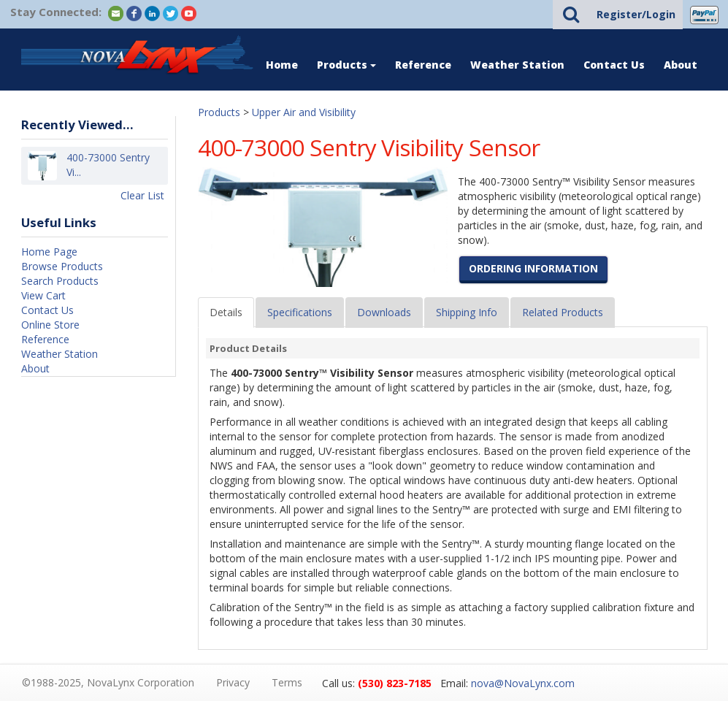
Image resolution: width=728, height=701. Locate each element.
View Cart (43, 295)
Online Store (50, 325)
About (681, 65)
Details (226, 312)
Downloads (384, 312)
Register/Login (636, 14)
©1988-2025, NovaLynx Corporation (108, 682)
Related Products (563, 312)
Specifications (300, 312)
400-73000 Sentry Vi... (108, 165)
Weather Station (517, 65)
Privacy (233, 682)
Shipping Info (467, 312)
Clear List (142, 195)
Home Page (49, 252)
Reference (423, 65)
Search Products (60, 281)
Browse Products (62, 266)
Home (282, 65)
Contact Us (614, 65)
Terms (287, 682)
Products (346, 65)
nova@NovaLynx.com (523, 683)
